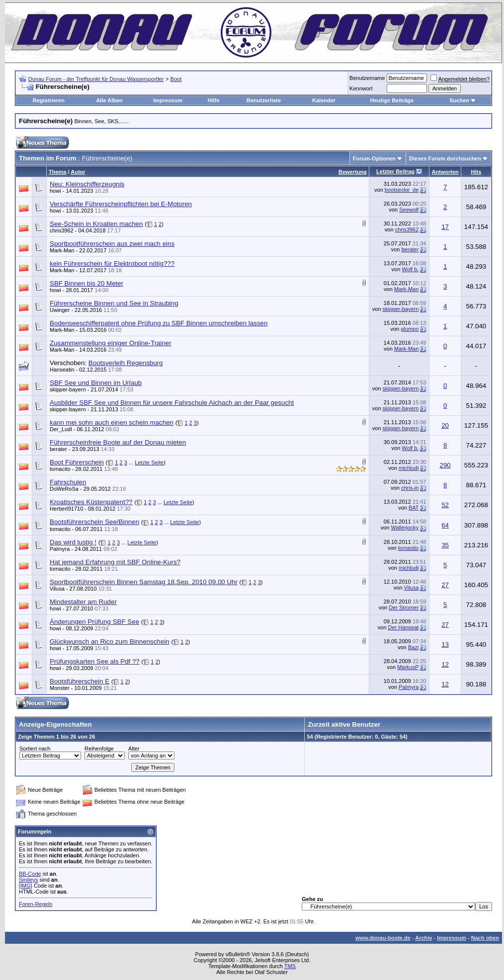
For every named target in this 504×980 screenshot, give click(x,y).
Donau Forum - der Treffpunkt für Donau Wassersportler (96, 79)
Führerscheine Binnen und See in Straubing (114, 303)
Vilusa (57, 589)
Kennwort (361, 88)
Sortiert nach (35, 749)
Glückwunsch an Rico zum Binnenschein (110, 641)
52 (445, 505)
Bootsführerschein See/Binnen (94, 522)
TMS (290, 966)
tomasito (409, 548)
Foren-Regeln (36, 904)
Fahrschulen (68, 482)
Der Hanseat (404, 627)
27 (445, 585)
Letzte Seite (149, 462)
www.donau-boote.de (383, 938)
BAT (414, 508)
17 (445, 227)
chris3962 (62, 230)
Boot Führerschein (77, 462)
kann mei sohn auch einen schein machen (112, 422)
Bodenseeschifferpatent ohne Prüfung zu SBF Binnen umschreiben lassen (159, 323)
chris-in (410, 488)
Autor (78, 172)
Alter (134, 749)
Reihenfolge (99, 749)
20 (445, 425)
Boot (176, 79)
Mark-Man (62, 250)
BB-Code (30, 874)
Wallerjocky (405, 528)
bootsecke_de (402, 190)
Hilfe (214, 100)
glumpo (410, 329)
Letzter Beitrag (395, 171)
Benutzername (367, 78)
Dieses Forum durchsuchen (445, 158)
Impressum (168, 100)
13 (445, 644)
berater (410, 249)
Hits (476, 172)
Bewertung (353, 172)
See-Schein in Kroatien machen (96, 224)
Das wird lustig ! (73, 542)
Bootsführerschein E (80, 681)
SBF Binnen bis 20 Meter (86, 283)
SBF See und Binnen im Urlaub (96, 383)
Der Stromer (404, 607)
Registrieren (49, 100)
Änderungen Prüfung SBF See (94, 622)
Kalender (324, 100)
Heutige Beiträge (392, 100)
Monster (60, 688)
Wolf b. (410, 269)
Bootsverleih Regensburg (126, 363)
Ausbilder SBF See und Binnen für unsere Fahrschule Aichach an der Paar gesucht (172, 403)
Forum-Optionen (374, 158)
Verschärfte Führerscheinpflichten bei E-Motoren (121, 204)
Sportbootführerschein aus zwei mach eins (112, 244)
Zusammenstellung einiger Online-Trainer (111, 343)
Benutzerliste (264, 100)
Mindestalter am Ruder (83, 602)
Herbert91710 (66, 509)
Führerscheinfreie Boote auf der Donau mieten (118, 442)
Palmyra (60, 549)
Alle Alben (109, 100)
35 (445, 545)
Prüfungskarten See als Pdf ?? (95, 661)
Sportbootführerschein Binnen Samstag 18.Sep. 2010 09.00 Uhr (144, 582)
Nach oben (485, 938)
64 (445, 525)
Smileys (29, 880)
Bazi (413, 647)
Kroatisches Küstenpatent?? (91, 502)
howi (55, 191)
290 (445, 465)
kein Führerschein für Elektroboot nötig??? (112, 264)
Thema (57, 172)
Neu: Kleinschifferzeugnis (87, 184)
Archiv (423, 938)
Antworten (445, 172)
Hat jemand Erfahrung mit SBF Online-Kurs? (115, 562)
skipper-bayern (401, 309)
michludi (409, 468)
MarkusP (408, 667)
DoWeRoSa (64, 489)
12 (445, 664)
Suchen (459, 100)
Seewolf (409, 210)
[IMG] (26, 886)
